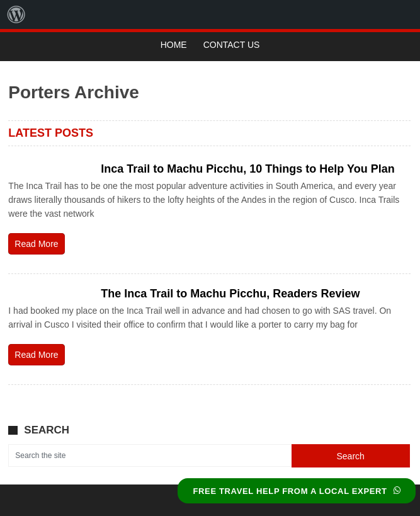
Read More (36, 244)
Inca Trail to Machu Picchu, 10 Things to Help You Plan (247, 169)
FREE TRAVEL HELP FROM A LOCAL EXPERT (297, 491)
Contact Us (232, 45)
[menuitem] (16, 14)
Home (174, 45)
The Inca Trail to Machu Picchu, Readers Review (230, 294)
